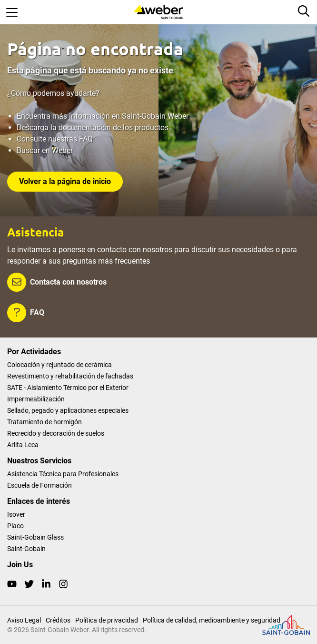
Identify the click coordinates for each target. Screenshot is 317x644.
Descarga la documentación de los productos (93, 128)
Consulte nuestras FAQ (55, 139)
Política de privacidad (107, 620)
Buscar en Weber (45, 150)
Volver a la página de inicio (65, 181)
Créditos (58, 620)
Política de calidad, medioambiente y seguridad (212, 620)
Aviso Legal (24, 620)
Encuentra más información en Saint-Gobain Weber (103, 116)
